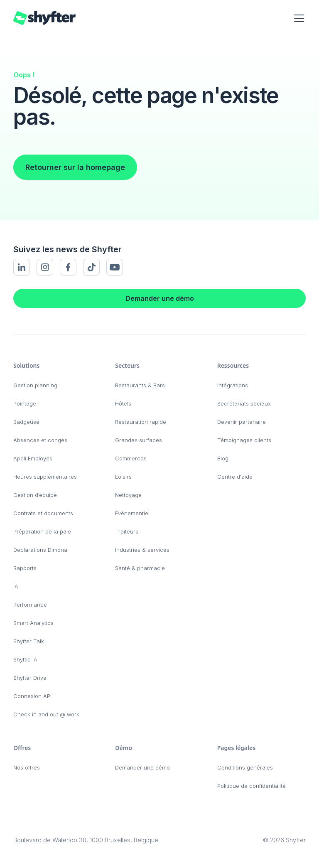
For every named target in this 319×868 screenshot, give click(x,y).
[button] (297, 18)
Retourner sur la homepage (75, 167)
